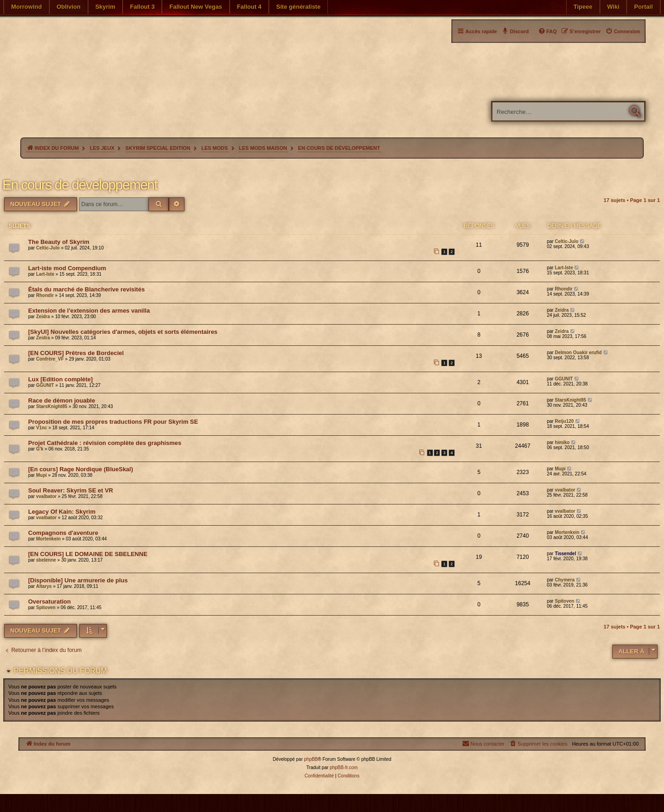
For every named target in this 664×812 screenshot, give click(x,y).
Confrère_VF (50, 359)
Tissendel (565, 554)
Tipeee (583, 7)
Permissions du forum (60, 671)
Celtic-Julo (48, 248)
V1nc (41, 428)
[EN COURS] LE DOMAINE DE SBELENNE (88, 554)
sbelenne (46, 560)
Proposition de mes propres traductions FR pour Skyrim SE (113, 422)
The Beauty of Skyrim (59, 242)
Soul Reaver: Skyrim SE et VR (71, 490)
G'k (40, 449)
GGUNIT (45, 385)
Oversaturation (49, 602)
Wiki (614, 7)
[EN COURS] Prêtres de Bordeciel (76, 353)
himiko (562, 442)
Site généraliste (298, 7)
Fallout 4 (249, 7)
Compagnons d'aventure (63, 533)
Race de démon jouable (62, 400)
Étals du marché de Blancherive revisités (86, 289)
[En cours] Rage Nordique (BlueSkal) (81, 469)
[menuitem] (623, 31)
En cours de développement (80, 185)
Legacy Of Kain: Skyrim (62, 512)
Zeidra (43, 317)
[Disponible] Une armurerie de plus (78, 580)
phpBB (311, 759)
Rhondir (45, 295)
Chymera (565, 580)
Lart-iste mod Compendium (67, 268)
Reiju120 (564, 421)
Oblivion (69, 7)
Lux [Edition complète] (60, 379)
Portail (643, 7)
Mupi (41, 475)
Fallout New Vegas (196, 7)
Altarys (44, 586)
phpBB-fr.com (344, 768)
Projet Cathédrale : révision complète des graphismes (105, 443)
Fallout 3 (142, 7)
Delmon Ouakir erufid (578, 353)
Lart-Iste (45, 274)
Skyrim (105, 7)
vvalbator (46, 496)
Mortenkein (48, 539)
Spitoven (46, 608)
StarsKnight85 (52, 406)
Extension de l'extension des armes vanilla (89, 311)
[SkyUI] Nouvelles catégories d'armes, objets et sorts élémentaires (123, 332)
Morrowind (26, 7)
